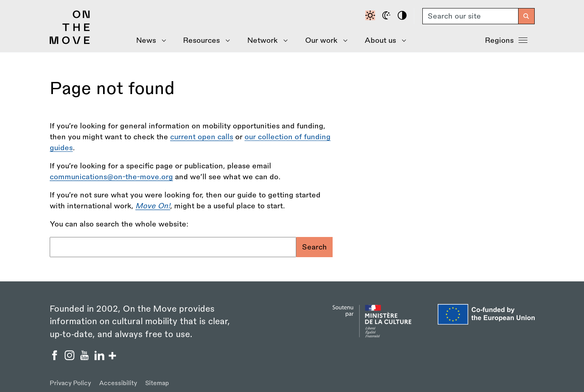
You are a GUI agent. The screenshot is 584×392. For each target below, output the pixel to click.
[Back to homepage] (70, 42)
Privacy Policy (70, 383)
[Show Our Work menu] (323, 41)
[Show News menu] (149, 41)
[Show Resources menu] (204, 41)
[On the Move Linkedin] (100, 358)
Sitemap (157, 383)
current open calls (202, 137)
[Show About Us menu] (383, 41)
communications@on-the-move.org (111, 177)
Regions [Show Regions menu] (506, 40)
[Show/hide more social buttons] (112, 357)
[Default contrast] (371, 16)
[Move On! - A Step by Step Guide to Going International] (153, 206)
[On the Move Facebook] (56, 358)
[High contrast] (403, 16)
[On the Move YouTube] (85, 358)
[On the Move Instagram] (71, 358)
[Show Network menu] (265, 41)
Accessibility (118, 383)
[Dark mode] (388, 16)
